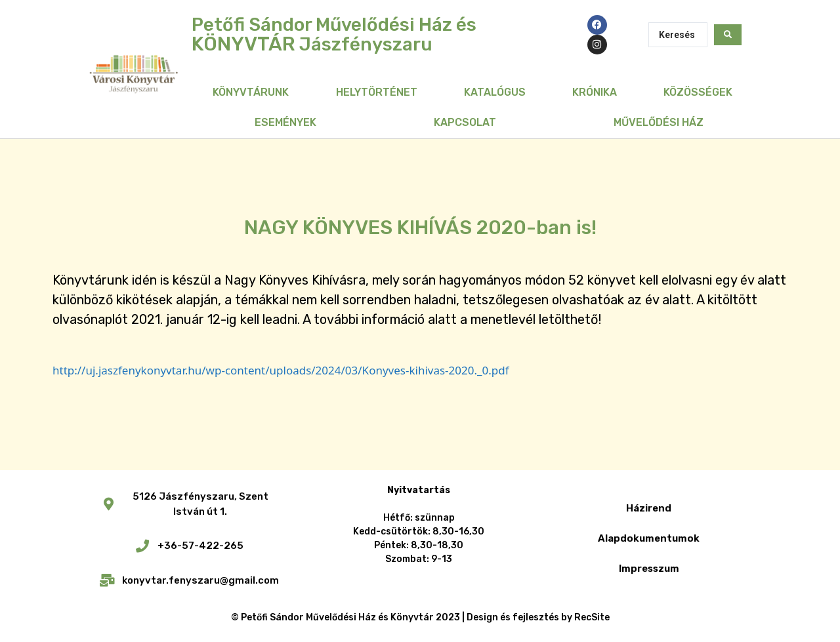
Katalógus (495, 92)
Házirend (649, 508)
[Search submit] (728, 35)
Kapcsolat (465, 122)
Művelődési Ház (659, 122)
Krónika (595, 92)
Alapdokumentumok (649, 538)
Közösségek (698, 92)
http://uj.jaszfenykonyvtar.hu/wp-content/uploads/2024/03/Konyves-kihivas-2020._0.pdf (281, 370)
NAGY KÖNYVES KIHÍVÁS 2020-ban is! (420, 228)
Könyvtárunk (251, 92)
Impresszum (649, 569)
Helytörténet (377, 92)
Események (285, 122)
